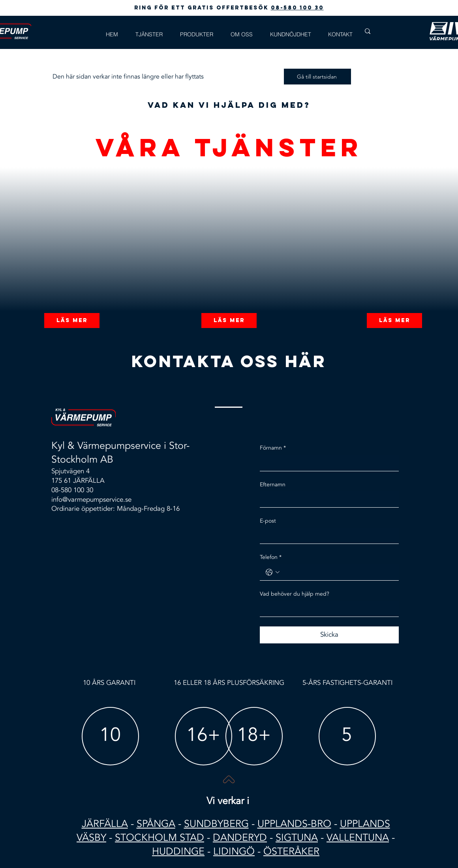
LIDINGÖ (234, 851)
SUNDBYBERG (216, 824)
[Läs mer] (72, 321)
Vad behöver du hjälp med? (295, 594)
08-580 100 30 (297, 8)
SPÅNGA (156, 824)
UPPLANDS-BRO (294, 824)
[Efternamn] (327, 499)
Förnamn (273, 448)
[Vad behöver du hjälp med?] (327, 609)
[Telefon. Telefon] (337, 572)
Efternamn (273, 485)
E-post (268, 521)
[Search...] (390, 31)
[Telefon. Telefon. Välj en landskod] (273, 572)
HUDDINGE (178, 851)
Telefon (271, 557)
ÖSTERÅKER (291, 851)
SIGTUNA (297, 838)
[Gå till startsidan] (317, 77)
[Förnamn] (327, 463)
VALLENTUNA (358, 838)
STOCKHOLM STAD (160, 838)
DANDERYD (240, 838)
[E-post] (327, 536)
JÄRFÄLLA (105, 824)
